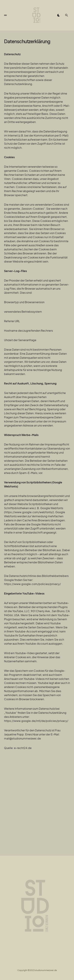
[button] (5, 15)
